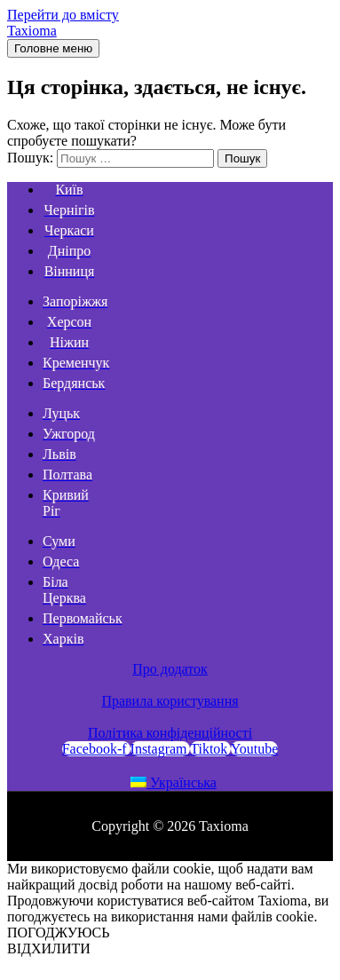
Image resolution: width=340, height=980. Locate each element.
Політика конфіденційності (170, 733)
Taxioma (32, 31)
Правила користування (170, 701)
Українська (174, 782)
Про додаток (170, 669)
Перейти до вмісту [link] (63, 15)
